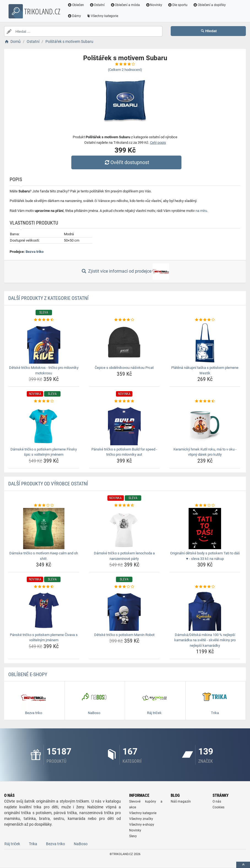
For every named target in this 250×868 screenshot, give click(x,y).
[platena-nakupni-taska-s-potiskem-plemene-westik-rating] (205, 320)
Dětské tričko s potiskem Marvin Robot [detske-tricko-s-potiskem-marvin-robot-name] (124, 635)
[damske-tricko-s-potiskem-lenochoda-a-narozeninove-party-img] (124, 529)
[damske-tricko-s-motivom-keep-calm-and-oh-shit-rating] (44, 505)
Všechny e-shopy (142, 825)
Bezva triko (35, 252)
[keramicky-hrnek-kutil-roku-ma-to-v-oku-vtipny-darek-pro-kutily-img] (205, 425)
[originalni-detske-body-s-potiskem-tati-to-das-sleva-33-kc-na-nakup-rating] (205, 505)
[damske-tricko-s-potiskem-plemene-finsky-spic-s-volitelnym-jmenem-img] (44, 425)
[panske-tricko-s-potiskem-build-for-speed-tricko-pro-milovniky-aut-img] (124, 425)
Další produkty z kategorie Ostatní (48, 298)
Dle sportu (178, 5)
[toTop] (243, 865)
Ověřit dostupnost (126, 162)
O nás (217, 801)
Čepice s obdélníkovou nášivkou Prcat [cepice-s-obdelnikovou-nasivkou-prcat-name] (124, 368)
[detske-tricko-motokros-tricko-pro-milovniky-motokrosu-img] (44, 343)
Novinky (154, 5)
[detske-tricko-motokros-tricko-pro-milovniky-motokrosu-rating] (44, 320)
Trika (33, 844)
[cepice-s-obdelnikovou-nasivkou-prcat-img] (124, 343)
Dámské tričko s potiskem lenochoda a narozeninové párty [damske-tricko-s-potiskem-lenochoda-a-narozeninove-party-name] (124, 556)
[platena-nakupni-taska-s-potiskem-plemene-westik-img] (205, 343)
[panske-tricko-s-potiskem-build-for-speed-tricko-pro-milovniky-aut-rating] (124, 401)
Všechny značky (141, 819)
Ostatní (97, 5)
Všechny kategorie (102, 16)
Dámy (74, 16)
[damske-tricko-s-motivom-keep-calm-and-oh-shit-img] (44, 529)
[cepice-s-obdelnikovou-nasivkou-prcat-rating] (124, 320)
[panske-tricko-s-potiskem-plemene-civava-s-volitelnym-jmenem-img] (44, 610)
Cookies (218, 807)
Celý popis (158, 143)
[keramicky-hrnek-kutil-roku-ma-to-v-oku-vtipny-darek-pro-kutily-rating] (205, 401)
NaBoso (81, 844)
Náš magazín (181, 801)
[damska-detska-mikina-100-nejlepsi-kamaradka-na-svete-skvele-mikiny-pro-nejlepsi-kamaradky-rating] (205, 587)
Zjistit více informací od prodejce (125, 272)
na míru (201, 211)
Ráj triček (12, 844)
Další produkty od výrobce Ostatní (48, 484)
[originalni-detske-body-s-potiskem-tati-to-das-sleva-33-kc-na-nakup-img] (205, 529)
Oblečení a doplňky (209, 5)
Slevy (133, 836)
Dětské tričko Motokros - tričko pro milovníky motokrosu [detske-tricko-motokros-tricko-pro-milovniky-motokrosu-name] (44, 370)
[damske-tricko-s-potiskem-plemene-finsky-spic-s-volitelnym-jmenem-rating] (44, 401)
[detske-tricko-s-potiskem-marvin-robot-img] (124, 610)
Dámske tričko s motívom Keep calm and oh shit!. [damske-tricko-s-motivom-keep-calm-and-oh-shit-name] (44, 556)
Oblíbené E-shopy (28, 674)
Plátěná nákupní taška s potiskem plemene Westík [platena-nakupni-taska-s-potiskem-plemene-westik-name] (205, 370)
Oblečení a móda (125, 5)
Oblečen (76, 5)
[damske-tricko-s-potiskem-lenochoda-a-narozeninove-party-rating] (124, 505)
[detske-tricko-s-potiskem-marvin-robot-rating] (124, 587)
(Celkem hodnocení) (125, 70)
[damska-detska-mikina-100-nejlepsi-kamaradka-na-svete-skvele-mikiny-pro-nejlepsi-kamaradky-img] (205, 610)
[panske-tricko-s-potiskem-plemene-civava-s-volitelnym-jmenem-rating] (44, 587)
